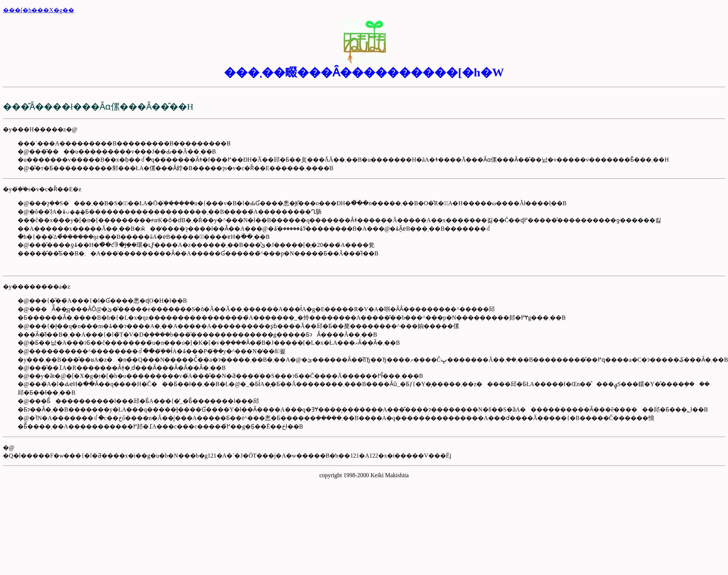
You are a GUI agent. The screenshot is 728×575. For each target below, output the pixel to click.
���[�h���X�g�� (39, 10)
